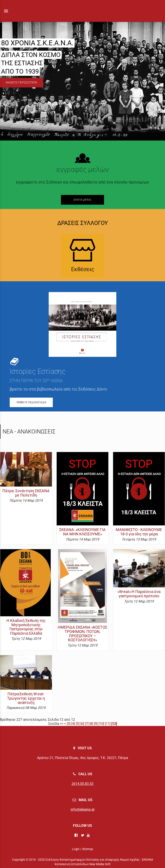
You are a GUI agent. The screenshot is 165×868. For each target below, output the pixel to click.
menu (6, 11)
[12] (114, 724)
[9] (96, 724)
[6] (82, 724)
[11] (108, 724)
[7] (87, 724)
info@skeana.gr (83, 809)
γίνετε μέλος (82, 200)
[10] (101, 724)
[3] (69, 724)
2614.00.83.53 (82, 784)
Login (76, 849)
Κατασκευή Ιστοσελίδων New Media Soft (83, 864)
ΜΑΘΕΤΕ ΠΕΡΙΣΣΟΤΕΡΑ (22, 83)
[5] (78, 724)
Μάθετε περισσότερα (31, 402)
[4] (73, 724)
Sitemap (88, 849)
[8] (91, 724)
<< (62, 724)
